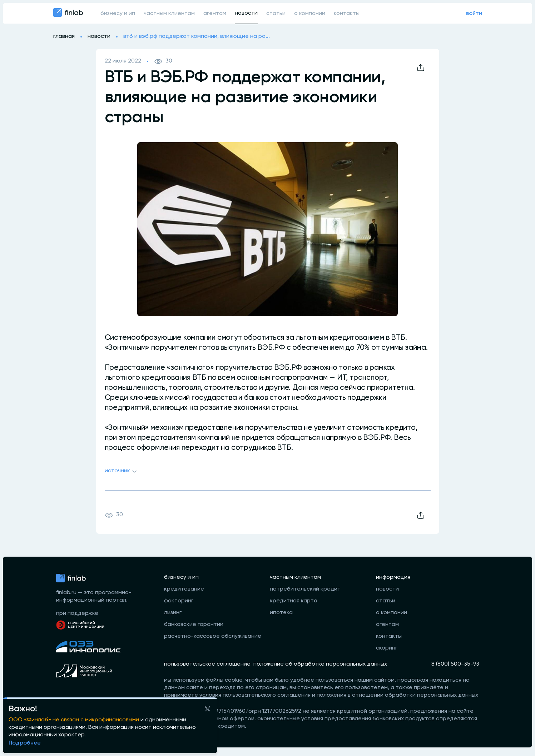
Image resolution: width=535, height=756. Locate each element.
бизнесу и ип (118, 14)
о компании (310, 14)
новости (246, 13)
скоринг (387, 648)
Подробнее (25, 743)
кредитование (184, 589)
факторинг (179, 601)
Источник (122, 472)
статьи (276, 14)
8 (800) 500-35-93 (455, 664)
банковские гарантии (194, 625)
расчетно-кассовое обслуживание (213, 636)
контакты (347, 14)
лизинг (173, 613)
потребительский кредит (305, 589)
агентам (215, 14)
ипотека (281, 613)
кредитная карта (294, 601)
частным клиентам (169, 14)
